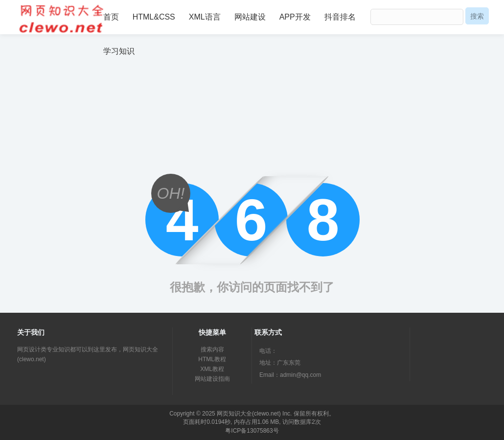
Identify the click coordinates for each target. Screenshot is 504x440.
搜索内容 (212, 349)
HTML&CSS (154, 17)
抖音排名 (340, 17)
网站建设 (250, 17)
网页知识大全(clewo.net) (249, 414)
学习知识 (119, 51)
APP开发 (295, 17)
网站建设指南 (212, 379)
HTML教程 (212, 359)
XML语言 (205, 17)
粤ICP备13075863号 (252, 431)
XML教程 (212, 369)
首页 (111, 17)
